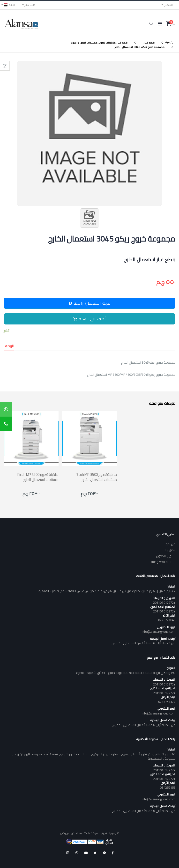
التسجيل (168, 5)
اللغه (9, 5)
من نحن (170, 544)
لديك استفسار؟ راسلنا (90, 303)
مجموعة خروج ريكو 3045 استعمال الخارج (140, 47)
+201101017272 (164, 603)
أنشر (6, 331)
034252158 (168, 787)
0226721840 (167, 620)
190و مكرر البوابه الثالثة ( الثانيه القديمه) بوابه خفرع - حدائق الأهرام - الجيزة (126, 673)
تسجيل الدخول (166, 556)
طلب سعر (30, 5)
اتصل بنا (170, 550)
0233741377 (167, 702)
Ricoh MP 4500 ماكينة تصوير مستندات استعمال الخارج (38, 477)
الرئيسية (170, 42)
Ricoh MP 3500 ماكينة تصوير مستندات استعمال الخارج (96, 477)
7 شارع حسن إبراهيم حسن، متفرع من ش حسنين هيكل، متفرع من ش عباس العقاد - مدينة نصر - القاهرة (107, 591)
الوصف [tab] (9, 346)
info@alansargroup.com (159, 632)
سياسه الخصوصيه (163, 562)
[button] (151, 24)
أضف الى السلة (89, 319)
